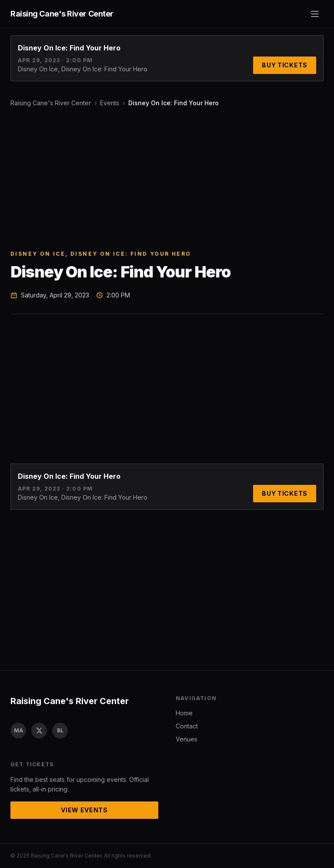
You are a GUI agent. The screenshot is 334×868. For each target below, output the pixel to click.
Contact (187, 726)
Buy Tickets (285, 65)
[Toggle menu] (315, 14)
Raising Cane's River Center (51, 103)
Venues (187, 739)
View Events (84, 810)
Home (184, 713)
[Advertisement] (167, 179)
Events (110, 103)
